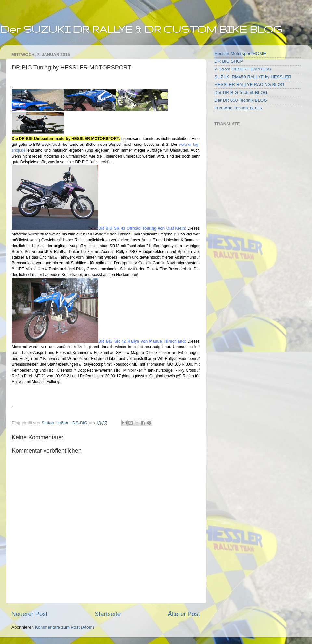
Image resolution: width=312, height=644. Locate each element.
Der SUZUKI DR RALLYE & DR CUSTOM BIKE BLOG (141, 29)
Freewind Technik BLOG (238, 108)
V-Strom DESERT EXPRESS (243, 69)
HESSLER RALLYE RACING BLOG (249, 85)
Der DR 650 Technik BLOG (241, 100)
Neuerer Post (29, 614)
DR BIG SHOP (229, 61)
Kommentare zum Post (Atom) (65, 627)
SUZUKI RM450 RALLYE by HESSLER (253, 77)
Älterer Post (184, 614)
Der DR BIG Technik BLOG (241, 92)
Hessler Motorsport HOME (240, 53)
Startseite (108, 614)
